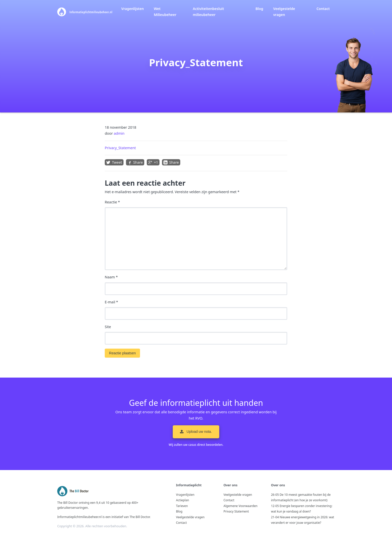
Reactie (112, 202)
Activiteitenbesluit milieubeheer (208, 12)
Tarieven (182, 506)
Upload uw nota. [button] (196, 432)
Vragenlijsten (132, 9)
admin (119, 133)
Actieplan (182, 500)
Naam (111, 277)
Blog (259, 9)
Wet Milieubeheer (165, 12)
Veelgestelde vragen (284, 12)
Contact (323, 9)
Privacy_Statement (120, 148)
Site (108, 327)
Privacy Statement (236, 511)
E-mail (111, 302)
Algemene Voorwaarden (240, 506)
